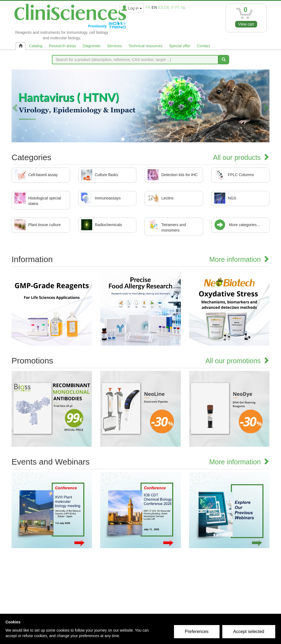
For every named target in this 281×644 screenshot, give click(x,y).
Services (114, 46)
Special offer (180, 46)
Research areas (62, 46)
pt (178, 7)
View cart (246, 24)
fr (148, 7)
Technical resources (145, 46)
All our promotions (238, 361)
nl (184, 7)
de (167, 7)
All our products (241, 157)
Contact (203, 46)
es (161, 7)
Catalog (36, 46)
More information (239, 259)
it (172, 7)
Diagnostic (92, 46)
